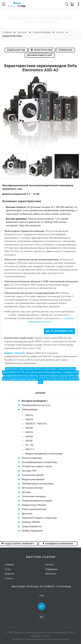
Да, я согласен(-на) (59, 331)
